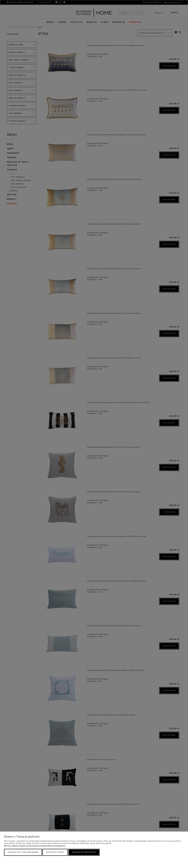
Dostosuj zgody (55, 852)
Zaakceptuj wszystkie (84, 852)
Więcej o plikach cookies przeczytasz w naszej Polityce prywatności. (35, 846)
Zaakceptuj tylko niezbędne (23, 852)
